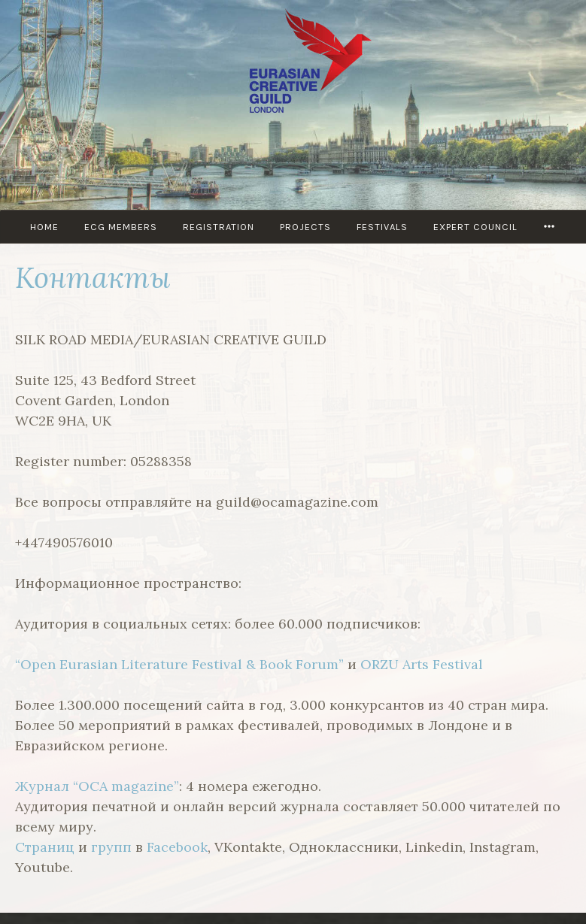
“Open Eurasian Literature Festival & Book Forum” (179, 664)
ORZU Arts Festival (422, 664)
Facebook (177, 847)
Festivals (382, 227)
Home (44, 227)
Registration (219, 227)
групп (111, 847)
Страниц (45, 847)
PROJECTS (305, 227)
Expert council (475, 227)
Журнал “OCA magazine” (97, 786)
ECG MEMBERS (121, 227)
